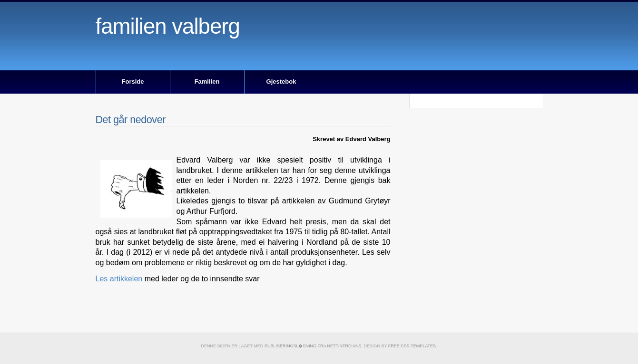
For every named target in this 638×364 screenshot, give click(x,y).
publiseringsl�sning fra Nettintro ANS (313, 346)
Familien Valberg (168, 26)
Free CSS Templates (412, 346)
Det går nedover (131, 120)
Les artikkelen (119, 279)
